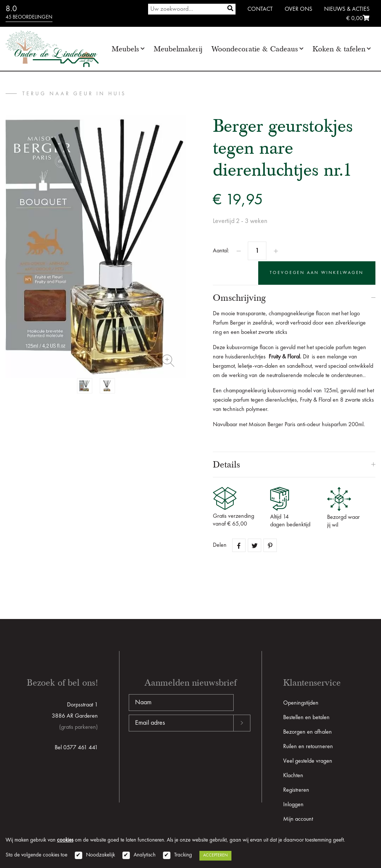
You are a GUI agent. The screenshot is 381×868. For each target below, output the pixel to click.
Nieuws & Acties (347, 9)
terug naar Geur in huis (74, 94)
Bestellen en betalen (306, 717)
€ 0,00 (358, 19)
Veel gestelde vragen (308, 760)
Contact (260, 9)
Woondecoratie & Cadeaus (255, 49)
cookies (65, 840)
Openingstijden (301, 702)
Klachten (293, 775)
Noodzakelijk (100, 855)
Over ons (298, 9)
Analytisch (145, 855)
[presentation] (185, 754)
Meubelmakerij (178, 49)
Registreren (296, 789)
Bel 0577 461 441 (76, 747)
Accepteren (215, 855)
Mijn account (298, 818)
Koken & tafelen (339, 49)
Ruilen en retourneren (308, 746)
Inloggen (293, 804)
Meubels (125, 49)
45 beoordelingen (29, 17)
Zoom (168, 361)
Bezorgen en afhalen (308, 731)
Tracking (183, 855)
